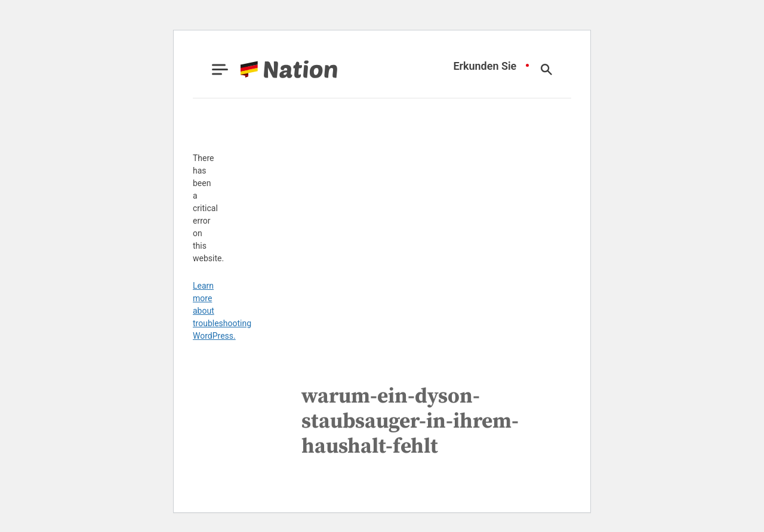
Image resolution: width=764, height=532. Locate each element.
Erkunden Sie (485, 66)
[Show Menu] (220, 69)
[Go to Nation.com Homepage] (275, 69)
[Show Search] (546, 69)
